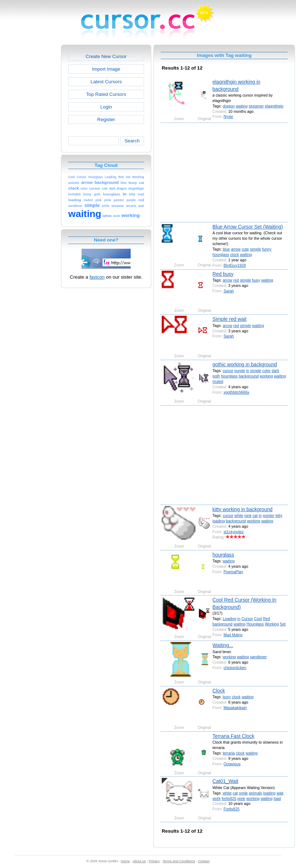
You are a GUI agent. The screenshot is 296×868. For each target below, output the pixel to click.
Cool (258, 619)
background (249, 376)
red (236, 280)
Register (106, 119)
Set (283, 624)
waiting (242, 106)
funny (267, 249)
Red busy (223, 274)
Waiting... (223, 645)
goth (216, 376)
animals (255, 793)
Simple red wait (230, 319)
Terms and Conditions (179, 861)
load (277, 798)
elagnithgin (274, 106)
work (217, 798)
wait (280, 793)
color (267, 371)
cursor (228, 371)
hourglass (221, 254)
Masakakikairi (235, 708)
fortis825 (229, 798)
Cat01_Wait (226, 781)
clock (235, 254)
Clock (219, 691)
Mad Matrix (233, 635)
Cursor (247, 619)
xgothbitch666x (236, 392)
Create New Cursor (106, 56)
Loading (230, 619)
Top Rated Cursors (106, 94)
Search (132, 141)
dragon (229, 106)
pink (248, 515)
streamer (256, 106)
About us (139, 861)
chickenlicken (235, 668)
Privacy (154, 861)
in (248, 371)
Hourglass (255, 624)
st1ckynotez (234, 532)
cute (245, 249)
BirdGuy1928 (235, 265)
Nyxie (228, 116)
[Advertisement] (30, 153)
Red (266, 619)
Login (106, 107)
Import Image (106, 69)
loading (219, 521)
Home (125, 861)
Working (272, 624)
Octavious (232, 764)
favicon (97, 277)
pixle (241, 798)
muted (218, 381)
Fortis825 (231, 809)
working (267, 376)
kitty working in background (243, 509)
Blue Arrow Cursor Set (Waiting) (248, 227)
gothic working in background (245, 364)
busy (256, 280)
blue (226, 249)
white (239, 515)
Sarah (228, 291)
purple (240, 371)
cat (255, 515)
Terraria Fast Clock (234, 736)
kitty (279, 515)
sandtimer (258, 657)
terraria (229, 753)
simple (255, 249)
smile (243, 793)
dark (276, 371)
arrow (236, 249)
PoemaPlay (233, 572)
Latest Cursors (106, 82)
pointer (269, 515)
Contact (204, 861)
